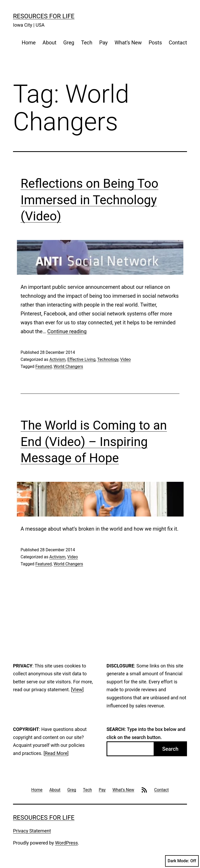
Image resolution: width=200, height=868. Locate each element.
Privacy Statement (32, 831)
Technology (108, 359)
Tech (87, 43)
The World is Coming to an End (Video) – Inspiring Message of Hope (94, 442)
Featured (44, 366)
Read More (56, 753)
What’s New (128, 43)
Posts (155, 43)
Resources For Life (44, 16)
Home (29, 43)
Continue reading (67, 331)
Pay (104, 43)
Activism (57, 359)
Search (170, 749)
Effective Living (81, 359)
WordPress (67, 843)
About (49, 43)
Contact (178, 43)
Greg (69, 43)
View (77, 690)
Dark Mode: (182, 861)
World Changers (68, 366)
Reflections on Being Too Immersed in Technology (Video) (89, 200)
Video (126, 359)
